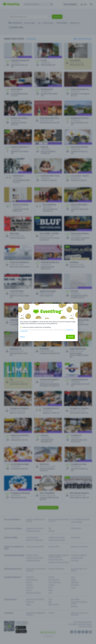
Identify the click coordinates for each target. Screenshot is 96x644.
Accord (70, 337)
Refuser (23, 337)
